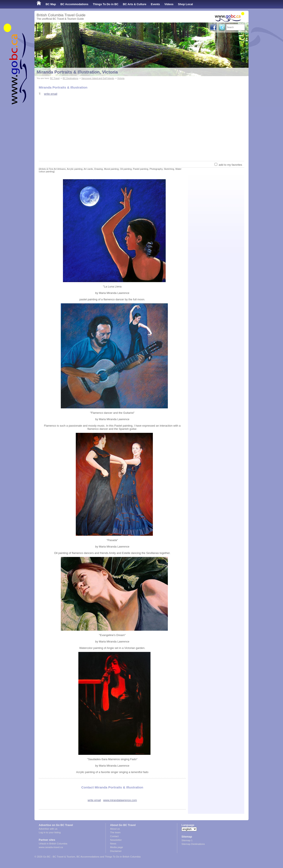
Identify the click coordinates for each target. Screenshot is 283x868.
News (113, 844)
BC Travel (55, 78)
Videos (169, 4)
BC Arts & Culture (135, 4)
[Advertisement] (141, 128)
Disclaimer (116, 851)
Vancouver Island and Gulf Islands (98, 78)
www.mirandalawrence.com (120, 800)
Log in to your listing (50, 832)
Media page (116, 847)
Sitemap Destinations (193, 844)
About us (115, 829)
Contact (114, 836)
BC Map (51, 4)
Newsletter (116, 840)
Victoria (121, 78)
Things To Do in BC (106, 4)
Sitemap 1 (187, 840)
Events (155, 4)
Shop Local (185, 4)
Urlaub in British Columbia (53, 844)
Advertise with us (48, 829)
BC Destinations (70, 78)
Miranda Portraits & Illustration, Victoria (77, 72)
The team (115, 832)
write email (51, 94)
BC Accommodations (74, 4)
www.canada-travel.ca (51, 847)
